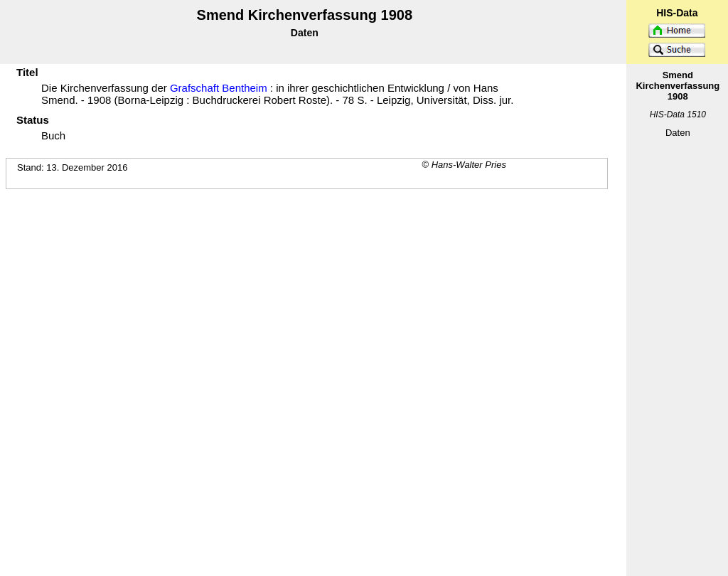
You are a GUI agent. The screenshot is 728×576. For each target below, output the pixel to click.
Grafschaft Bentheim (219, 88)
